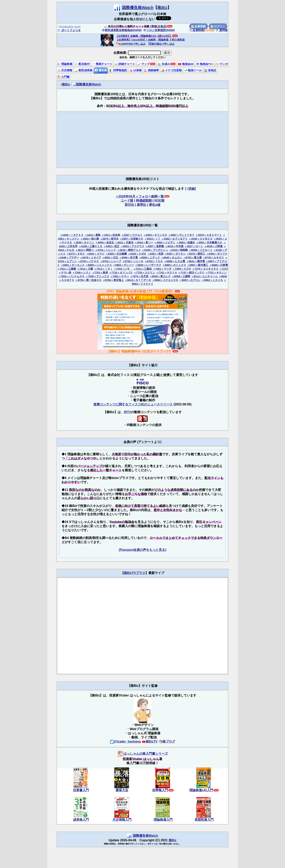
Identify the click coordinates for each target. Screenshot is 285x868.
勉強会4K (186, 64)
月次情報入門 (122, 820)
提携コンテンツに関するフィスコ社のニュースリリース (133, 404)
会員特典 (196, 30)
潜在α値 (155, 205)
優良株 (101, 70)
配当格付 (82, 64)
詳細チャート (125, 64)
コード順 (127, 201)
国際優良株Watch (138, 8)
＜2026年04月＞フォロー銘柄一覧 (140, 196)
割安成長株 (84, 70)
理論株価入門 (163, 820)
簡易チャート (102, 64)
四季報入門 (160, 790)
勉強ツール (193, 70)
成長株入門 (81, 820)
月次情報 (65, 70)
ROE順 (159, 201)
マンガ (222, 64)
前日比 (129, 205)
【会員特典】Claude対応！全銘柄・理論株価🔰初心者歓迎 (150, 40)
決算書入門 (81, 790)
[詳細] (190, 189)
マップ (144, 64)
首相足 (210, 70)
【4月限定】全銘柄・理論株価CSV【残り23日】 (144, 36)
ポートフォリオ (69, 30)
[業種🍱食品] (159, 26)
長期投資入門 (204, 820)
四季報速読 (118, 70)
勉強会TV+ (205, 64)
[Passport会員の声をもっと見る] (142, 550)
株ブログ (167, 741)
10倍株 (135, 70)
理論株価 (65, 64)
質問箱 (221, 30)
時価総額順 (144, 201)
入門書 (63, 77)
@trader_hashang (125, 741)
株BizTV (150, 741)
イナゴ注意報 (171, 70)
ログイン (218, 26)
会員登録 (199, 26)
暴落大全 (122, 790)
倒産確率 (151, 70)
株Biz (162, 8)
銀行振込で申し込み (161, 44)
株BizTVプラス (135, 573)
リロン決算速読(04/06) (159, 30)
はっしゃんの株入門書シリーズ (142, 754)
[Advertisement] (142, 140)
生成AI (164, 64)
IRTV (127, 412)
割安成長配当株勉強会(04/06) (122, 30)
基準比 (142, 205)
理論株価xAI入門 (201, 790)
